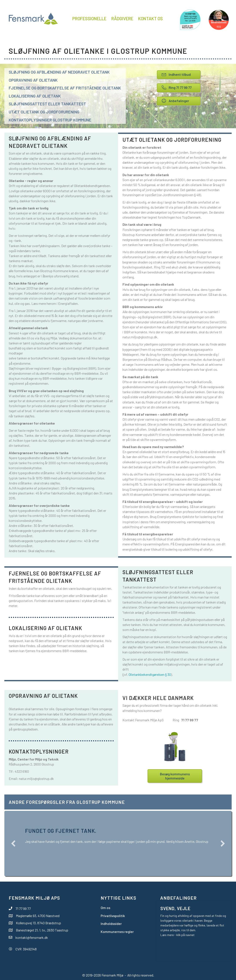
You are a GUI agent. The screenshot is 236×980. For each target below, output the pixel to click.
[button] (13, 843)
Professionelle (89, 19)
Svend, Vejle (175, 908)
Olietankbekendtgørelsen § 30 (150, 674)
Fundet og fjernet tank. (61, 831)
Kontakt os (150, 19)
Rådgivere (122, 19)
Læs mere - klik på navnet (177, 935)
